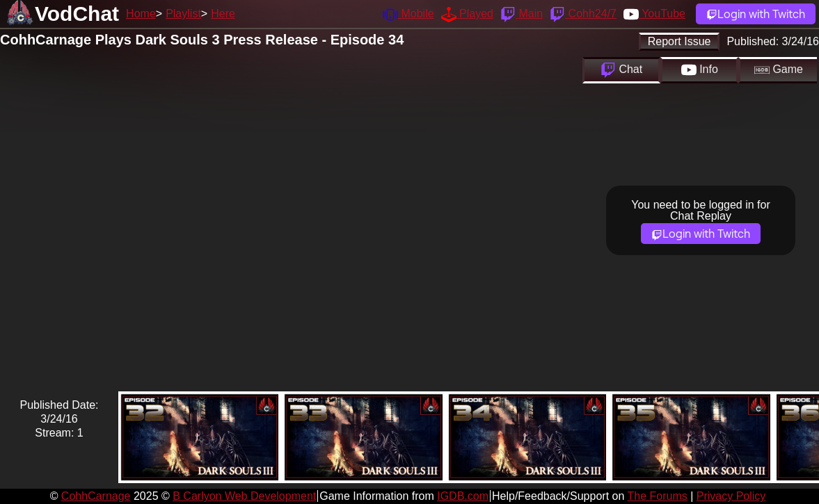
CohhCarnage (96, 496)
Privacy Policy (731, 496)
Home (141, 14)
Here (223, 14)
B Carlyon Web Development (244, 496)
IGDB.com (463, 496)
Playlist (183, 14)
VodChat (77, 14)
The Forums (657, 496)
